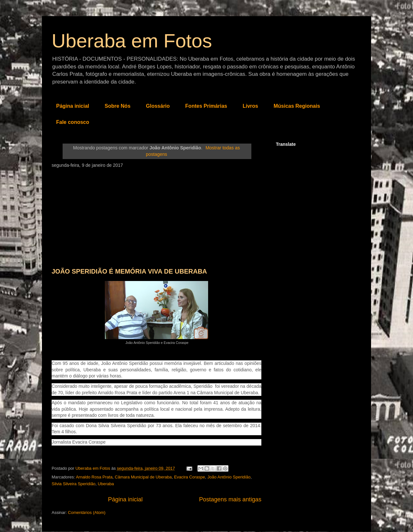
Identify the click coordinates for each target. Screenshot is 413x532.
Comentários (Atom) (87, 512)
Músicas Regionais (297, 106)
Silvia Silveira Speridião (74, 484)
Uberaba (106, 484)
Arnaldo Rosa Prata (94, 477)
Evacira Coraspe (189, 477)
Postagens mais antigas (230, 499)
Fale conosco (73, 122)
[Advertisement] (156, 216)
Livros (250, 106)
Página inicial (73, 106)
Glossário (158, 106)
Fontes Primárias (206, 106)
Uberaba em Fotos (132, 41)
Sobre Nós (117, 106)
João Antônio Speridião (229, 477)
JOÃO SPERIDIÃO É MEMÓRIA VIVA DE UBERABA (129, 271)
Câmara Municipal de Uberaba (143, 477)
